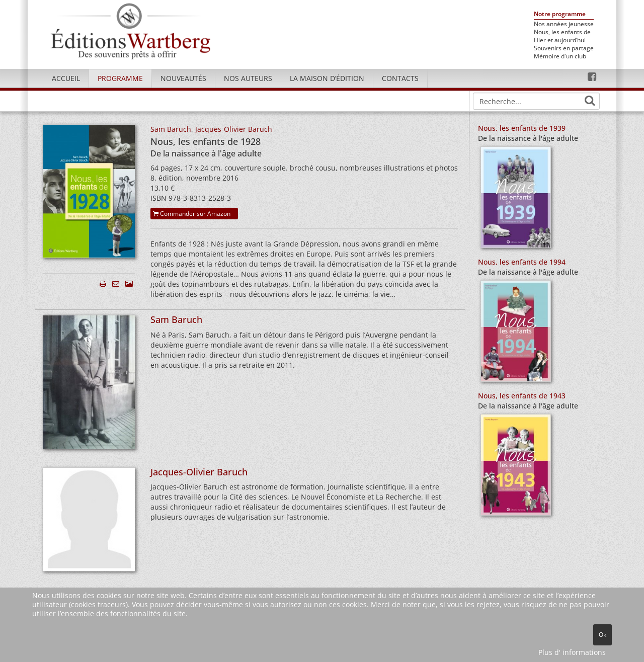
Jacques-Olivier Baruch (234, 129)
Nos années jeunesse (564, 24)
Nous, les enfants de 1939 (522, 128)
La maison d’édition (327, 78)
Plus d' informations (572, 652)
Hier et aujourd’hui (560, 40)
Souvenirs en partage (564, 48)
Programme (120, 78)
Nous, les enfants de (562, 32)
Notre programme (560, 14)
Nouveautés (183, 78)
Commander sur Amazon (192, 214)
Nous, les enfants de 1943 (522, 396)
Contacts (400, 78)
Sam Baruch (171, 129)
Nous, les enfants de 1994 (522, 262)
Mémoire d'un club (560, 56)
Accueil (66, 78)
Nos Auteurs (248, 78)
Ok (602, 635)
